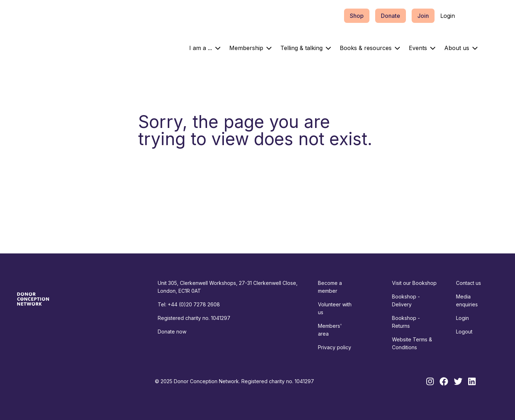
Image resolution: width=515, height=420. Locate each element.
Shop (357, 16)
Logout (464, 332)
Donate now (172, 332)
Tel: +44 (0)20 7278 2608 (189, 304)
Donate (391, 16)
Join (423, 16)
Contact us (469, 283)
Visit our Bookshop (414, 283)
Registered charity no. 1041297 (194, 318)
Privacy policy (335, 347)
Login (448, 16)
